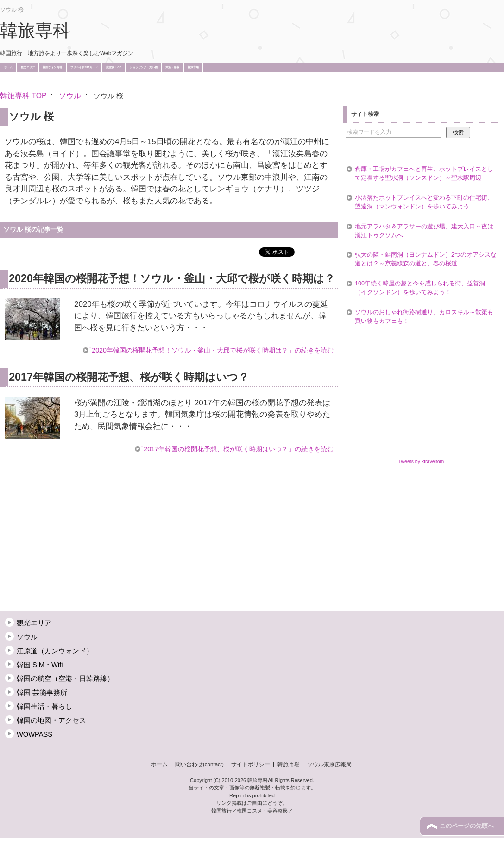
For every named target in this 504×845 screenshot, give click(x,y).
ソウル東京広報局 (329, 764)
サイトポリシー (251, 764)
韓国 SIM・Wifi (40, 665)
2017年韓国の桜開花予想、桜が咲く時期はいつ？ (129, 377)
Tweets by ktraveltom (421, 461)
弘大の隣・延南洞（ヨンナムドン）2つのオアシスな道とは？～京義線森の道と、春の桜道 (426, 259)
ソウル (27, 637)
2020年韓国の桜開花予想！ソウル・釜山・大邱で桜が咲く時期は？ (172, 278)
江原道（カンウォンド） (55, 651)
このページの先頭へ (467, 826)
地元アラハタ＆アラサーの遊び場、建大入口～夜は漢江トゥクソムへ (424, 231)
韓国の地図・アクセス (51, 720)
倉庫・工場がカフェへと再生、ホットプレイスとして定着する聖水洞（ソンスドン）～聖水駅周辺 (424, 173)
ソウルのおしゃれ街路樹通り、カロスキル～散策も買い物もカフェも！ (424, 317)
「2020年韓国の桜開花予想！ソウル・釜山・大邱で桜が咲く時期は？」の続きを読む (209, 350)
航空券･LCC (114, 67)
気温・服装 (172, 67)
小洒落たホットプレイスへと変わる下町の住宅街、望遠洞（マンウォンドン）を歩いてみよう (424, 202)
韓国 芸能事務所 (42, 693)
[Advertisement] (169, 82)
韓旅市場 (193, 67)
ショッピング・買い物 (144, 67)
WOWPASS (35, 734)
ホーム (8, 67)
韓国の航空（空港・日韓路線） (65, 679)
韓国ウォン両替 (52, 67)
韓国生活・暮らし (44, 706)
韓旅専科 (35, 31)
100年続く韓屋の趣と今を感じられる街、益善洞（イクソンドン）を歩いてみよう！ (420, 288)
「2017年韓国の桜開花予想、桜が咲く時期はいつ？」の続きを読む (235, 449)
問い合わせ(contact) (199, 764)
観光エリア (28, 67)
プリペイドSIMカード (84, 67)
